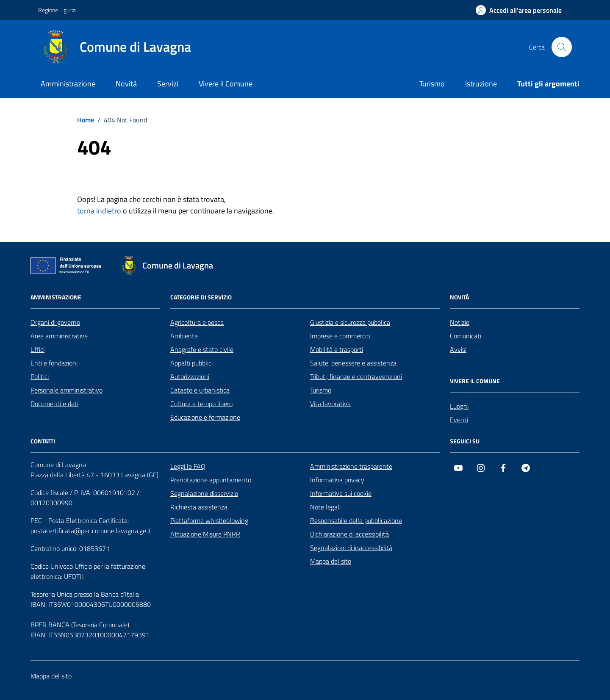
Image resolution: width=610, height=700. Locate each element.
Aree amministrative (59, 336)
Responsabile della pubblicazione (356, 520)
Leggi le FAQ (188, 466)
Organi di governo (55, 322)
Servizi (168, 84)
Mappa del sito (331, 561)
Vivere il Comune (226, 84)
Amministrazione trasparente (351, 466)
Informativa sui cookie (341, 493)
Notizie (460, 322)
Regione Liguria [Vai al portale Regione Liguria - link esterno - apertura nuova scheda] (57, 10)
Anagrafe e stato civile (202, 349)
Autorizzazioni (190, 376)
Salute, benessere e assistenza (353, 363)
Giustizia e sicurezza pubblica (350, 322)
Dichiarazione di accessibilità (349, 534)
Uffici (37, 349)
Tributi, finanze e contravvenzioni (356, 376)
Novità (126, 84)
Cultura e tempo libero (201, 404)
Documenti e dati (54, 404)
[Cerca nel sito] (562, 47)
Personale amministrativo (67, 390)
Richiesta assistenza (199, 507)
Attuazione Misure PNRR (205, 534)
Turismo (432, 84)
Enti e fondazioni (54, 363)
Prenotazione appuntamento (211, 480)
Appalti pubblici (191, 363)
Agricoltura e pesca (197, 322)
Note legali (325, 507)
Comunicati (466, 336)
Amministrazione (68, 84)
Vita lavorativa (330, 404)
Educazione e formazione (205, 417)
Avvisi (458, 349)
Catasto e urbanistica (200, 390)
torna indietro (99, 211)
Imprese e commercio (340, 336)
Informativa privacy (337, 480)
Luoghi (459, 406)
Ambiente (184, 336)
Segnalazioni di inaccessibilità (351, 548)
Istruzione (481, 84)
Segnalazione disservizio (204, 493)
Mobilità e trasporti (337, 349)
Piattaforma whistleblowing (209, 520)
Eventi (459, 420)
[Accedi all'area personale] (519, 10)
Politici (40, 376)
